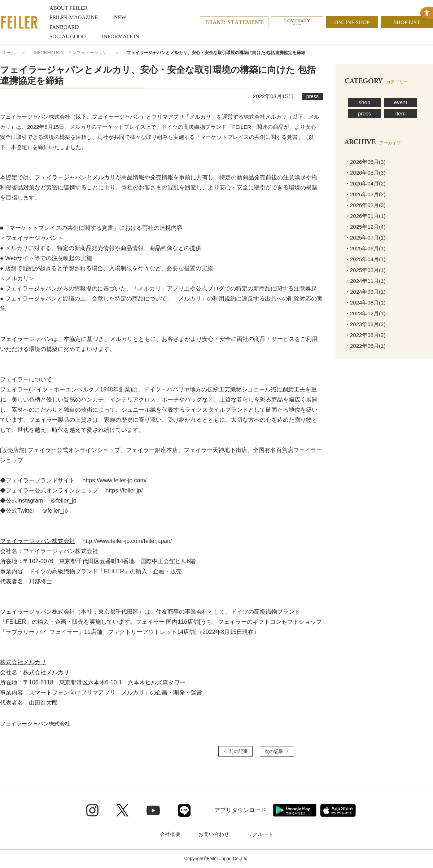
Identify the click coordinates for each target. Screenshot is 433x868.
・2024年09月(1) (365, 292)
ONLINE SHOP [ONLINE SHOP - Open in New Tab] (352, 22)
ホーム (9, 53)
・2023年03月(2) (365, 324)
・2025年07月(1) (365, 238)
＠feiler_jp (64, 501)
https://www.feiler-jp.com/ (114, 480)
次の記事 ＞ (277, 751)
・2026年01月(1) (365, 216)
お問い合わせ (214, 834)
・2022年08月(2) (365, 335)
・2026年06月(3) (365, 162)
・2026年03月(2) (365, 194)
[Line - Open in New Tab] (184, 810)
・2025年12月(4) (365, 227)
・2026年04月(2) (365, 183)
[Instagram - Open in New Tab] (92, 810)
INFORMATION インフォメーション (70, 53)
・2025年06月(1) (365, 248)
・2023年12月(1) (365, 313)
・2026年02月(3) (365, 205)
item (401, 113)
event (401, 102)
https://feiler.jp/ (124, 490)
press (365, 113)
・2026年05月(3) (365, 173)
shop (365, 102)
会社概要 (170, 834)
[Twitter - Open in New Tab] (123, 810)
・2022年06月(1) (365, 346)
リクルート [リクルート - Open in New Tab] (260, 834)
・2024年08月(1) (365, 303)
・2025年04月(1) (365, 259)
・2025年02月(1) (365, 270)
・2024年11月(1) (365, 281)
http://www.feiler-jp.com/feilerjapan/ (127, 541)
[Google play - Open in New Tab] (295, 810)
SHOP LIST (407, 22)
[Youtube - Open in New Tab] (153, 810)
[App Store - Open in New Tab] (338, 810)
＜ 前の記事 (235, 751)
